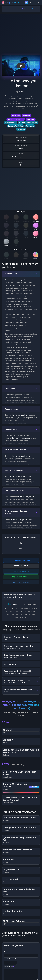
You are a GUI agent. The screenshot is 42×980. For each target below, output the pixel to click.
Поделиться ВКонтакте (21, 582)
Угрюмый (21, 129)
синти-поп (16, 116)
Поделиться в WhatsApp (21, 577)
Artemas (15, 9)
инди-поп (27, 116)
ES (30, 3)
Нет (21, 549)
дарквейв (31, 119)
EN (38, 3)
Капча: (10, 959)
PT (34, 3)
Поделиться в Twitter (21, 566)
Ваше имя (8, 952)
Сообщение (9, 967)
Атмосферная (11, 122)
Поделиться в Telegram (21, 571)
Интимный (30, 126)
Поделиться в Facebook (21, 560)
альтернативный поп (16, 119)
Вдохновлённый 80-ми (28, 122)
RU (26, 3)
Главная (6, 9)
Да (21, 543)
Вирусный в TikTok (15, 126)
